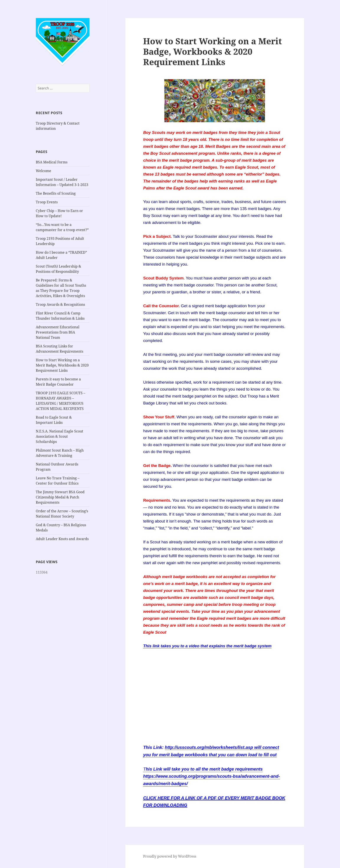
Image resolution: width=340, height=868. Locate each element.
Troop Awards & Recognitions (60, 304)
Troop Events (47, 202)
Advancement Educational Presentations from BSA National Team (58, 332)
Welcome (43, 171)
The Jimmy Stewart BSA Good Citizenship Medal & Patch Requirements (60, 497)
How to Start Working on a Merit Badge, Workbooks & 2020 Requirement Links (62, 365)
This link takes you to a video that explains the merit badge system (207, 646)
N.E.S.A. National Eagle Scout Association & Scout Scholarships (60, 436)
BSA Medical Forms (52, 162)
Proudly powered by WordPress (170, 856)
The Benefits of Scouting (56, 193)
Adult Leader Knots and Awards (62, 539)
